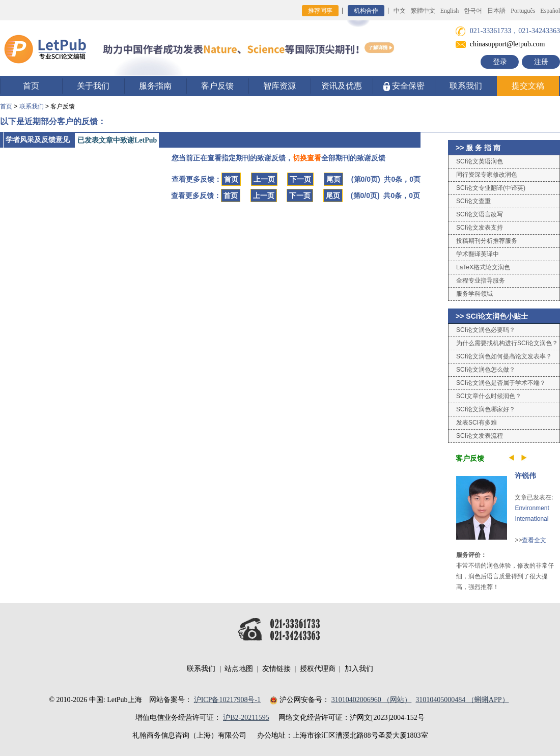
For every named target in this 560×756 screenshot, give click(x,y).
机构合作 (366, 11)
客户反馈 (217, 86)
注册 (541, 62)
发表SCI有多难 (477, 423)
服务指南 (155, 86)
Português (523, 11)
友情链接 (276, 669)
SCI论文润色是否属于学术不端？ (501, 383)
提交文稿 (528, 86)
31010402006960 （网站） (372, 700)
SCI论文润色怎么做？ (486, 370)
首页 (31, 86)
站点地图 (239, 669)
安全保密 (404, 86)
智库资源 (279, 86)
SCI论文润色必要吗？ (486, 330)
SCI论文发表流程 (480, 436)
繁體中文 (423, 11)
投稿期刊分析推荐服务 (487, 241)
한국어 (473, 11)
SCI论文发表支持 (480, 228)
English (450, 11)
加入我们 (359, 669)
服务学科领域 (474, 294)
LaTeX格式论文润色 (483, 267)
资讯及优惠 (342, 86)
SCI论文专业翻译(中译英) (491, 188)
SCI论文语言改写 (480, 214)
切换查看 (307, 158)
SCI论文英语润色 (480, 161)
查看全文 (534, 540)
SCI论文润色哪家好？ (486, 409)
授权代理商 (318, 669)
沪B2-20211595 (246, 718)
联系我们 (466, 86)
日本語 (496, 11)
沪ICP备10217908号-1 (227, 700)
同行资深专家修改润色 (487, 175)
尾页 (333, 179)
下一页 (300, 179)
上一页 (264, 179)
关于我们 (93, 86)
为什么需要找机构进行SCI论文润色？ (507, 343)
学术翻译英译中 (478, 254)
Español (550, 11)
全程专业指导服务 (481, 281)
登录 (500, 62)
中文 (400, 11)
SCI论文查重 (473, 201)
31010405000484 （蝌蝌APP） (462, 700)
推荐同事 (320, 11)
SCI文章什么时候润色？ (489, 396)
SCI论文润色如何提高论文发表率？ (504, 356)
